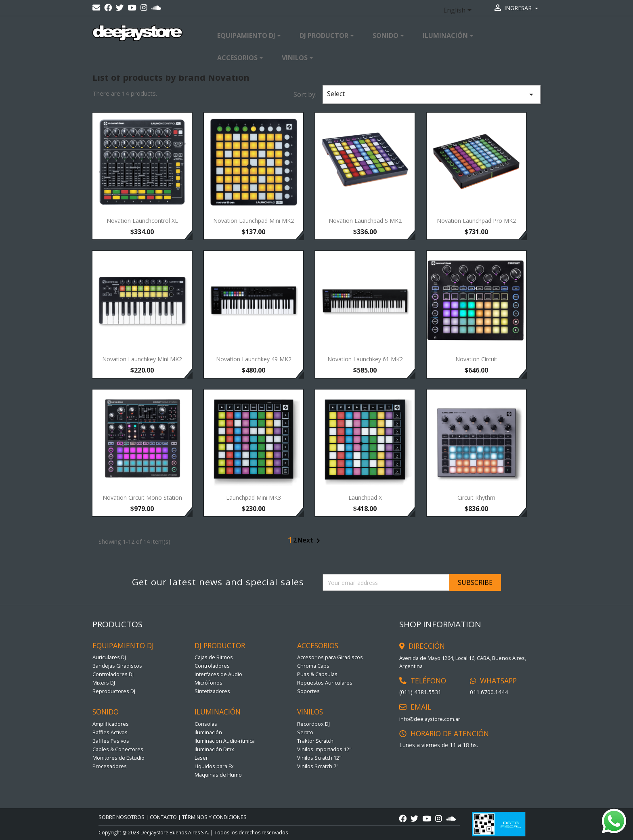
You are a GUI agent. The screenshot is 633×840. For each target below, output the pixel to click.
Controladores (212, 666)
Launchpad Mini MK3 (254, 498)
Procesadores (110, 766)
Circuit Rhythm (476, 498)
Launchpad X (365, 498)
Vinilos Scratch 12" (319, 758)
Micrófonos (209, 683)
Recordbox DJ (313, 724)
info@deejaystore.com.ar (430, 719)
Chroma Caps (313, 666)
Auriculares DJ (109, 657)
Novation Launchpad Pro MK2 (476, 221)
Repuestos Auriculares (325, 683)
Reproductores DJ (114, 691)
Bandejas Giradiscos (117, 666)
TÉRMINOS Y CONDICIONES (214, 817)
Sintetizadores (212, 691)
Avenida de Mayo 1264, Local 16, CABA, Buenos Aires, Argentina (463, 662)
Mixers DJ (104, 683)
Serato (305, 732)
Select (432, 94)
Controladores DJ (113, 674)
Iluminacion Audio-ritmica (225, 741)
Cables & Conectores (118, 749)
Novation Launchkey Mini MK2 (142, 359)
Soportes (308, 691)
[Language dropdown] (459, 11)
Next (310, 541)
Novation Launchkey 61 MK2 (365, 359)
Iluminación (208, 732)
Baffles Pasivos (111, 741)
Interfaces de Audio (218, 674)
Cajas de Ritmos (214, 657)
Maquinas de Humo (218, 775)
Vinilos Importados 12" (324, 749)
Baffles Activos (110, 732)
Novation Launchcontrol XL (142, 221)
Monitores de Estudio (118, 758)
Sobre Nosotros (122, 817)
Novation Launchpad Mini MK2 (254, 221)
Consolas (206, 724)
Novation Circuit (476, 359)
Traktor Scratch (315, 741)
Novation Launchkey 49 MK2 (254, 359)
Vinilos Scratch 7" (318, 766)
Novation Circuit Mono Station (142, 498)
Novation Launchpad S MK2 (365, 221)
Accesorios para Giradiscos (330, 657)
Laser (201, 758)
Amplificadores (111, 724)
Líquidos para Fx (214, 766)
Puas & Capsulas (317, 674)
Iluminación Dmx (214, 749)
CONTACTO (163, 817)
